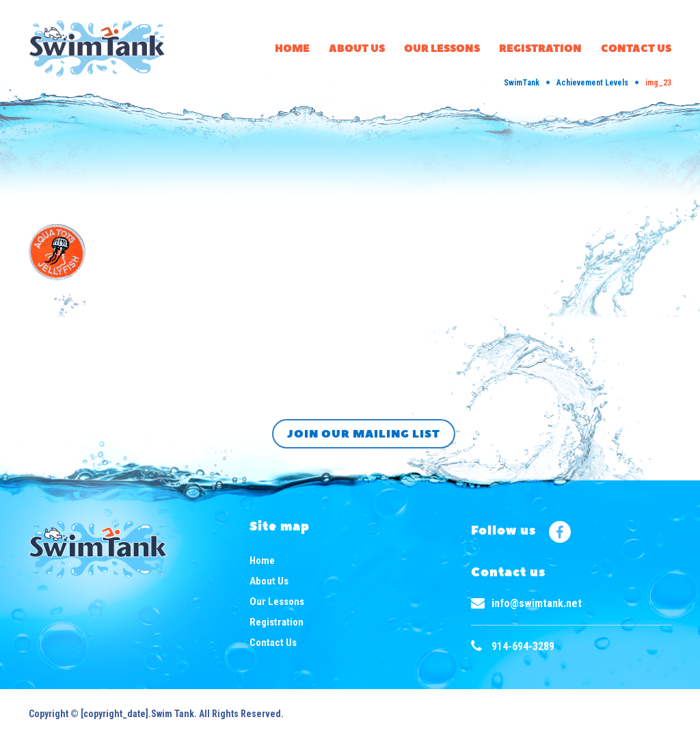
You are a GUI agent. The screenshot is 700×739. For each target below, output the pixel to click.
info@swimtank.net (537, 603)
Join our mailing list (364, 434)
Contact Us (636, 49)
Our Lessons (442, 49)
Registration (540, 49)
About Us (357, 49)
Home (292, 49)
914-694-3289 (523, 646)
